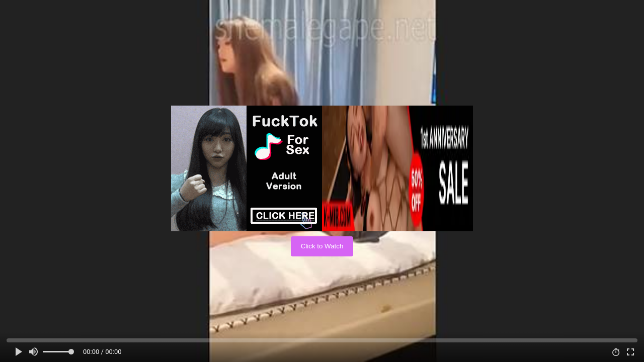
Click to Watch (322, 246)
